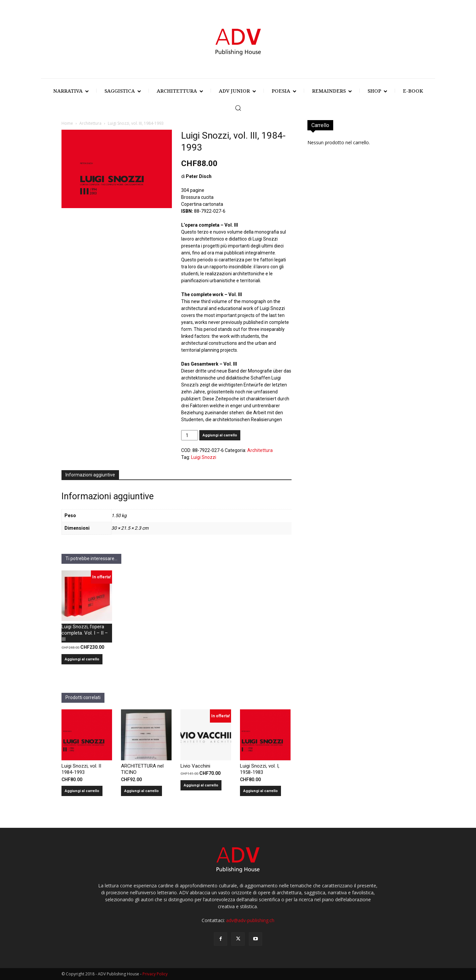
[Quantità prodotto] (190, 435)
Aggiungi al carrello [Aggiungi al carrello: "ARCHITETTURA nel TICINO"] (141, 791)
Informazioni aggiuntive (90, 475)
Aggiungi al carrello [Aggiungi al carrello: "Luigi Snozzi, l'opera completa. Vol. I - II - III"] (82, 659)
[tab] (90, 475)
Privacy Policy (155, 974)
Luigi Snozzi (204, 457)
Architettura (90, 123)
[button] (238, 108)
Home (67, 123)
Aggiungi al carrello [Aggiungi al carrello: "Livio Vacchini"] (201, 785)
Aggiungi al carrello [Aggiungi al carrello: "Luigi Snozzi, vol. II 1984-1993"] (82, 791)
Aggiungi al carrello (220, 435)
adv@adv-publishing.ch (250, 920)
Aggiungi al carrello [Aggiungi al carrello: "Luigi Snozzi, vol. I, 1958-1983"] (260, 791)
